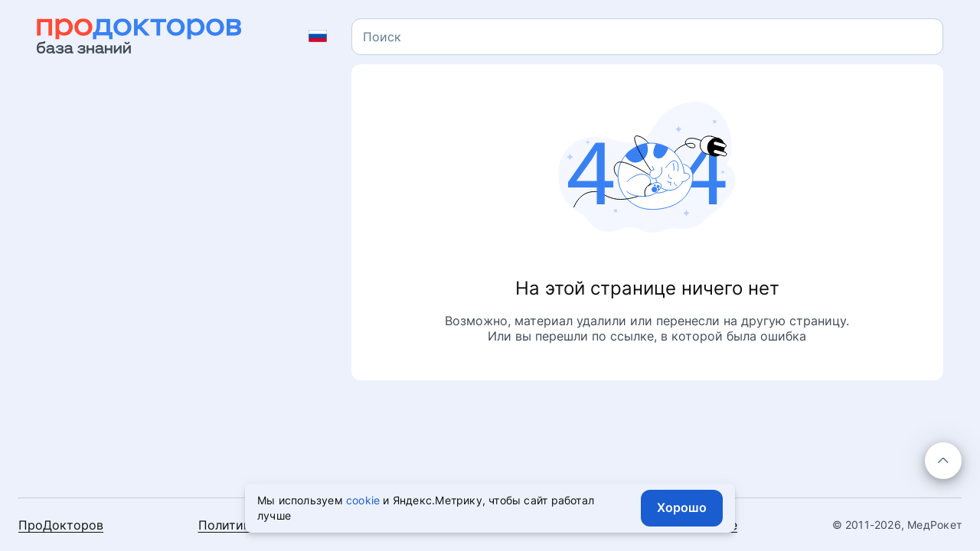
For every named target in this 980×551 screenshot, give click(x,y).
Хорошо (682, 507)
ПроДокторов (61, 525)
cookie (363, 500)
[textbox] (382, 37)
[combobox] (647, 37)
